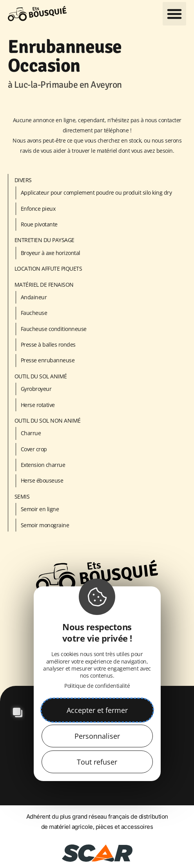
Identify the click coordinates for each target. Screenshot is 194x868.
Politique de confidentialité (97, 686)
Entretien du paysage (44, 240)
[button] (174, 14)
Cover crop (34, 449)
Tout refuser (97, 762)
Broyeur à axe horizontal (51, 253)
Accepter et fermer (97, 710)
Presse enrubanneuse (48, 360)
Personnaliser (97, 736)
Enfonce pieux (38, 209)
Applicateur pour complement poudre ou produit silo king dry (96, 193)
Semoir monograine (45, 525)
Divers (23, 180)
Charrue (31, 433)
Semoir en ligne (40, 509)
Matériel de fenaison (44, 285)
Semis (22, 496)
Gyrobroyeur (36, 389)
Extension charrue (43, 465)
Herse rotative (38, 405)
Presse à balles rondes (48, 344)
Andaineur (34, 297)
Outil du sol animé (41, 376)
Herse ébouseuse (42, 480)
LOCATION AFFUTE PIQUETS (48, 269)
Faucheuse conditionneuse (54, 329)
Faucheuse (34, 313)
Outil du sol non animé (48, 420)
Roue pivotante (39, 224)
